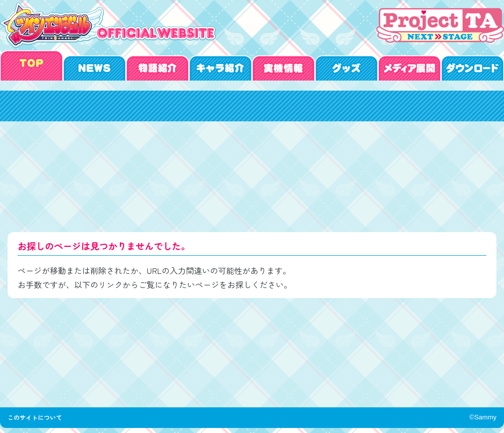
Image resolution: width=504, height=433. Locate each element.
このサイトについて (38, 417)
